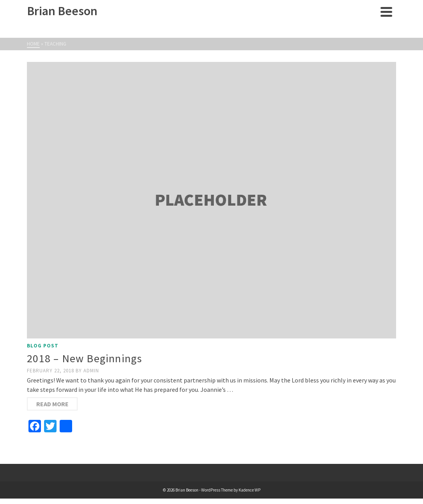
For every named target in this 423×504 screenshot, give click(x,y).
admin (91, 371)
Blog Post (43, 346)
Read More (52, 404)
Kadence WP (250, 490)
